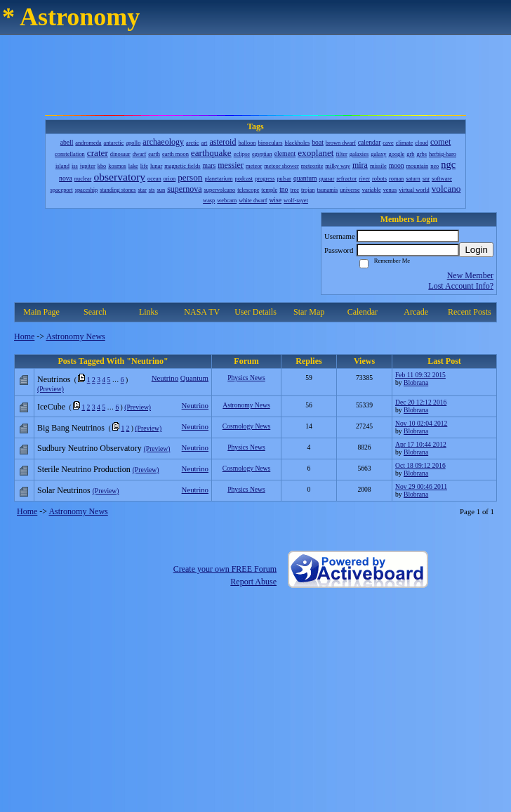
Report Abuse (253, 582)
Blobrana (416, 382)
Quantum (194, 378)
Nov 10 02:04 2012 (421, 423)
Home (24, 336)
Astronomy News (75, 336)
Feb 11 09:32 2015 (420, 375)
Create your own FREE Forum (225, 569)
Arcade (416, 312)
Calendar (363, 312)
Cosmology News (247, 426)
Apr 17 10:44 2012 (421, 444)
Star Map (309, 312)
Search (95, 312)
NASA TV (202, 312)
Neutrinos (54, 379)
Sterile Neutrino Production (84, 469)
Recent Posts (470, 312)
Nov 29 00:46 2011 (421, 486)
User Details (255, 312)
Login (476, 250)
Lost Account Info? (461, 286)
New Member (470, 275)
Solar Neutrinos (64, 490)
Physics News (246, 378)
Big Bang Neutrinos (71, 428)
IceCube (51, 407)
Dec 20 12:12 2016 (421, 402)
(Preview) (51, 389)
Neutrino (165, 378)
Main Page (41, 312)
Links (148, 312)
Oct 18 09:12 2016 (420, 465)
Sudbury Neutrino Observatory (89, 448)
